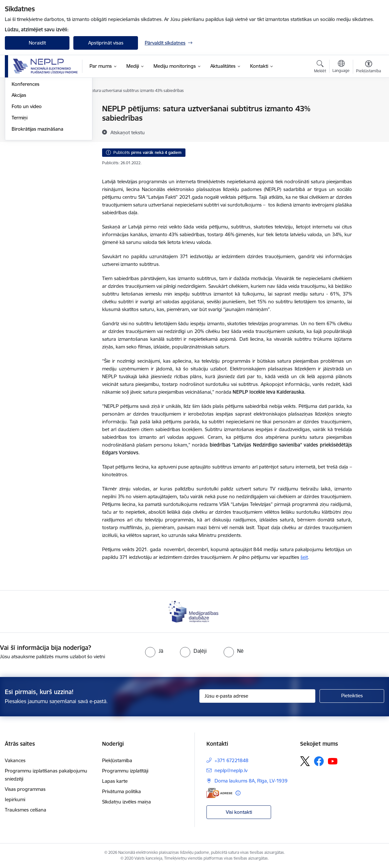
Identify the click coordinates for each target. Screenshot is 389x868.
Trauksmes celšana (26, 810)
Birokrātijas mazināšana (37, 198)
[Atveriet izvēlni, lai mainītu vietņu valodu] (341, 67)
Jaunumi (21, 109)
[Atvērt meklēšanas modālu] (320, 67)
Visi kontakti (239, 812)
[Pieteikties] (352, 696)
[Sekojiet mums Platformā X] (305, 761)
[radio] (154, 651)
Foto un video (27, 175)
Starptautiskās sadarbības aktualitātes (40, 123)
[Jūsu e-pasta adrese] (257, 696)
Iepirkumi (15, 799)
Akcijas (19, 164)
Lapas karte (115, 781)
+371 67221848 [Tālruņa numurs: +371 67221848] (231, 760)
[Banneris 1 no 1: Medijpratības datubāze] (194, 611)
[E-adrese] (219, 793)
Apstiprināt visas (106, 43)
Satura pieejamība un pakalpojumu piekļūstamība (42, 139)
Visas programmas (25, 789)
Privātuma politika (121, 791)
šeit (304, 557)
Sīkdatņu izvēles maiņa (126, 802)
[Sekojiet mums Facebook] (319, 761)
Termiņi (20, 187)
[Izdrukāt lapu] (369, 106)
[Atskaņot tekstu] (128, 132)
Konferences (26, 153)
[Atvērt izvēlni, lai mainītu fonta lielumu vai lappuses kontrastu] (368, 67)
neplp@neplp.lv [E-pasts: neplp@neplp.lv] (231, 770)
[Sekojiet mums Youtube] (333, 761)
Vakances (15, 760)
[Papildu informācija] (238, 793)
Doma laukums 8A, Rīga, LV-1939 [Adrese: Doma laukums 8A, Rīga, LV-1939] (251, 781)
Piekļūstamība (117, 760)
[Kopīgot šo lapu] (369, 122)
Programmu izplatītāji (125, 771)
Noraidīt (37, 43)
